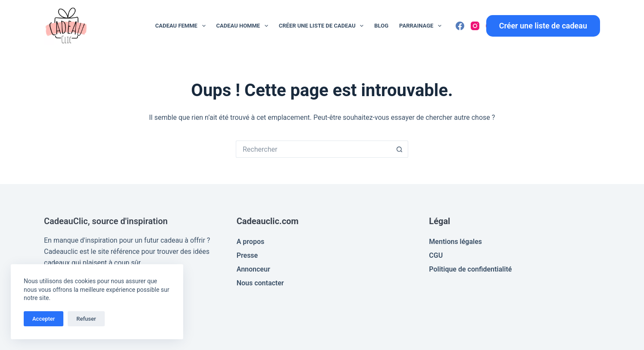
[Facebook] (460, 26)
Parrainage (422, 26)
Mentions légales (455, 242)
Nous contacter (260, 283)
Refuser (86, 319)
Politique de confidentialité (470, 269)
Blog (381, 26)
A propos (251, 242)
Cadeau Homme (244, 26)
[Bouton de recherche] (400, 149)
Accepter (44, 319)
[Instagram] (475, 26)
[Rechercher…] (313, 149)
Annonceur (253, 269)
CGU (436, 255)
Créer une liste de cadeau (323, 26)
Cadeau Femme (182, 26)
